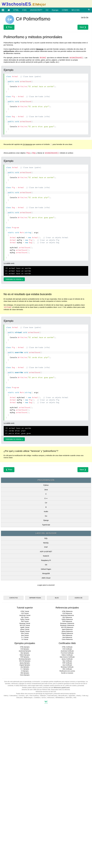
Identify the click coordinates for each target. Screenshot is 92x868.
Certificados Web (67, 768)
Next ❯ (83, 27)
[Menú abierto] (3, 10)
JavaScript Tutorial (25, 740)
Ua (82, 17)
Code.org (85, 820)
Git (46, 596)
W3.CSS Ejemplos (25, 786)
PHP (46, 578)
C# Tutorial (25, 764)
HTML (16, 10)
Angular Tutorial (25, 756)
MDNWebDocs (60, 822)
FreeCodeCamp (52, 820)
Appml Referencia (67, 754)
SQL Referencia (67, 742)
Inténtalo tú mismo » (14, 279)
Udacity (78, 820)
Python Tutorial (25, 744)
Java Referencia (67, 762)
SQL (46, 569)
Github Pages (46, 600)
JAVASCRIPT (36, 10)
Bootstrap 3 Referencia (67, 748)
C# (47, 10)
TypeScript (46, 556)
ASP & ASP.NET (46, 583)
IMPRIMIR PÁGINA (35, 722)
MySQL (46, 574)
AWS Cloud (46, 609)
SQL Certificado (67, 786)
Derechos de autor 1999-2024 (31, 814)
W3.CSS (76, 10)
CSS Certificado (67, 774)
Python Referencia (67, 744)
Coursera (21, 820)
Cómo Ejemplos (25, 800)
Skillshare (43, 820)
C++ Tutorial (25, 762)
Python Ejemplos (25, 780)
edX (27, 820)
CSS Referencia (67, 738)
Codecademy (13, 820)
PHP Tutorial (25, 746)
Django (55, 10)
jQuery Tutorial (25, 754)
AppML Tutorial (25, 752)
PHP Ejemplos (25, 782)
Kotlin (46, 543)
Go (46, 547)
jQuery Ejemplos (25, 788)
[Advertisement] (46, 488)
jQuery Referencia (67, 756)
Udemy (6, 820)
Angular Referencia (67, 758)
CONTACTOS (14, 722)
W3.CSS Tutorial (25, 750)
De (87, 17)
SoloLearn (19, 822)
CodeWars (37, 822)
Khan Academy (34, 820)
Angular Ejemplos (25, 790)
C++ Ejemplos (25, 794)
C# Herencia (27, 144)
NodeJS (46, 587)
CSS (24, 10)
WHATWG (69, 822)
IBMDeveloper (28, 822)
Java (46, 521)
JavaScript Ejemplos (25, 776)
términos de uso (60, 810)
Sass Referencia (67, 760)
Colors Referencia (67, 764)
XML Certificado (67, 794)
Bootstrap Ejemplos (25, 784)
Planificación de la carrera (67, 796)
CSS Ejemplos (25, 774)
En (85, 17)
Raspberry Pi (46, 591)
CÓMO (65, 10)
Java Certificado (67, 790)
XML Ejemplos (25, 798)
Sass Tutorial (25, 758)
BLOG (57, 722)
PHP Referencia (67, 746)
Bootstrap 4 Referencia (67, 750)
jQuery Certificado (67, 784)
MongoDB (46, 605)
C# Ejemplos (25, 796)
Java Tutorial (25, 760)
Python (46, 516)
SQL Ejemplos (25, 778)
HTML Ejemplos (25, 772)
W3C (75, 822)
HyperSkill (72, 820)
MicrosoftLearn (63, 820)
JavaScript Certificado (67, 776)
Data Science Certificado (67, 782)
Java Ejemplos (25, 792)
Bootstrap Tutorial (25, 748)
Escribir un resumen (67, 798)
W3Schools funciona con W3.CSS (46, 816)
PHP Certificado (67, 788)
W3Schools (51, 822)
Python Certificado (67, 780)
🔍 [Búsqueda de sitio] (89, 10)
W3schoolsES (24, 4)
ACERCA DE (78, 722)
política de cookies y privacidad (75, 810)
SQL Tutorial (25, 742)
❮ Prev (9, 27)
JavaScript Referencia (67, 740)
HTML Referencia (67, 736)
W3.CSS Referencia (67, 752)
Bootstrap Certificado (67, 792)
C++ (46, 529)
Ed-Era (44, 822)
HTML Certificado (67, 772)
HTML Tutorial (25, 736)
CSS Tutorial (25, 738)
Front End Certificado (67, 778)
